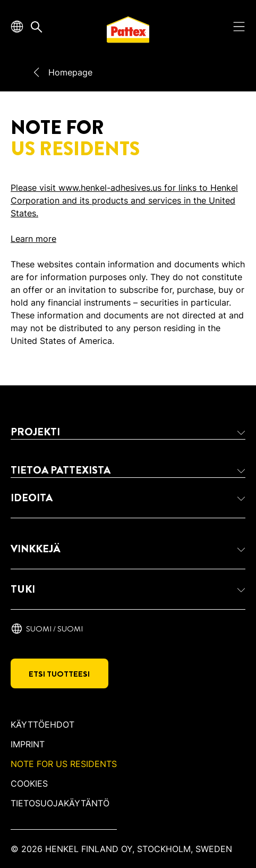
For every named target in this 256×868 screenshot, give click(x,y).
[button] (128, 432)
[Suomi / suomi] (47, 629)
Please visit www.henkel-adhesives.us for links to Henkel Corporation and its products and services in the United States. (124, 200)
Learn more (33, 239)
